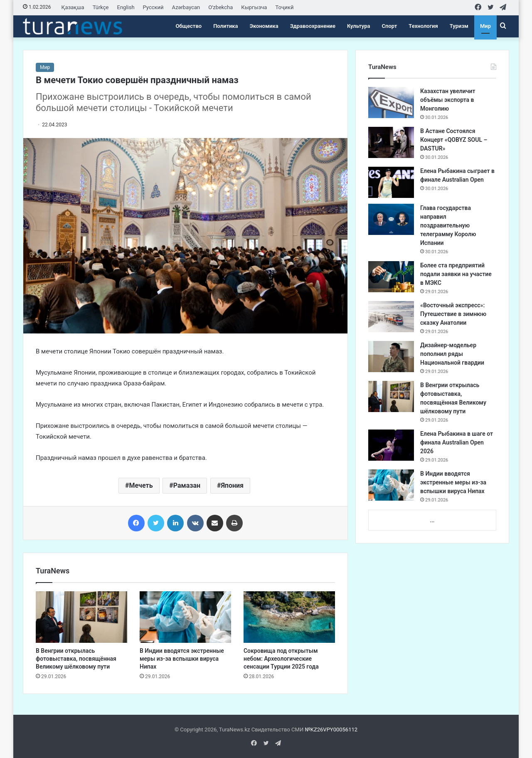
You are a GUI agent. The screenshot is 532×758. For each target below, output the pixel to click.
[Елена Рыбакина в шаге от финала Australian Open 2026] (391, 445)
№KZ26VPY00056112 (331, 730)
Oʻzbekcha (220, 7)
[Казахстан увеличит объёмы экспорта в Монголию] (391, 102)
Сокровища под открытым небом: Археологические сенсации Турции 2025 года (281, 659)
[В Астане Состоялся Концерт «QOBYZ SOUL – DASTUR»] (391, 142)
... (432, 520)
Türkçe (101, 7)
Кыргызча (254, 7)
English (126, 7)
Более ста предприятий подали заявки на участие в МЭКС (456, 274)
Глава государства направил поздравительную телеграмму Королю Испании (448, 225)
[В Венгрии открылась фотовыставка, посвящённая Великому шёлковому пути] (81, 617)
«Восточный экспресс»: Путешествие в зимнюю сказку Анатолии (453, 314)
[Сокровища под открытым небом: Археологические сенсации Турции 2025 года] (289, 617)
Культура (359, 26)
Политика (225, 26)
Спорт (390, 26)
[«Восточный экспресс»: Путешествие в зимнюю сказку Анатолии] (391, 317)
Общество (188, 26)
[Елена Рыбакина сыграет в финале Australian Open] (391, 182)
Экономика (264, 26)
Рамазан (187, 485)
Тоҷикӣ (284, 7)
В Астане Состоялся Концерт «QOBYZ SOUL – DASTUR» (454, 140)
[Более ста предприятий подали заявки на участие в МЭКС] (391, 277)
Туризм (459, 26)
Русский (153, 7)
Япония (232, 485)
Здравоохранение (313, 26)
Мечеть (141, 485)
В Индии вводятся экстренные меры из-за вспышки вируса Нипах (182, 659)
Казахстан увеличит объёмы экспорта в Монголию (448, 100)
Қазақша (73, 7)
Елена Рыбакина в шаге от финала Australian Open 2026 (457, 442)
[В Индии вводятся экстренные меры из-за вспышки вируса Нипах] (185, 617)
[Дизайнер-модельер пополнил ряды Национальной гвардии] (391, 357)
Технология (423, 26)
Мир (485, 26)
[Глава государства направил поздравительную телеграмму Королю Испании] (391, 219)
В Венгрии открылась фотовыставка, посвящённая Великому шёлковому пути (76, 659)
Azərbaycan (186, 7)
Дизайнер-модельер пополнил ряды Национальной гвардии (452, 354)
